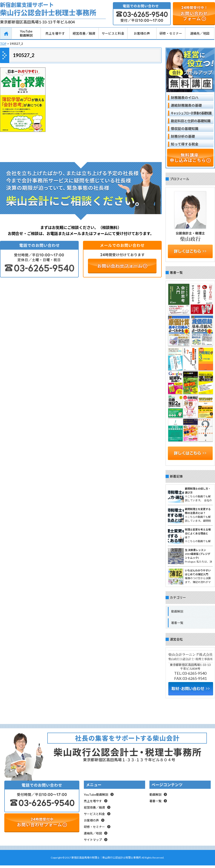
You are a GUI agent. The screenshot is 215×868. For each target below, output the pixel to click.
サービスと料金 (113, 33)
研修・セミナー (171, 33)
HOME (6, 34)
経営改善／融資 (84, 33)
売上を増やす (55, 33)
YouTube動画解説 (26, 33)
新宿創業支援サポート (53, 10)
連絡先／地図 (200, 33)
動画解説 (177, 611)
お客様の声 (142, 33)
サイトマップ (93, 840)
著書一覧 (177, 623)
